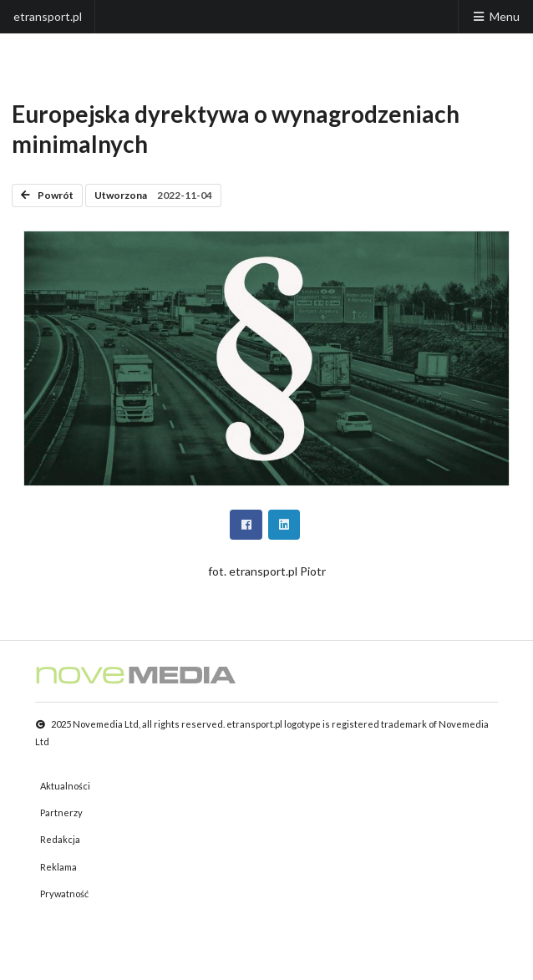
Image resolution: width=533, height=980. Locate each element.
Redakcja (60, 839)
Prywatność (64, 894)
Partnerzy (61, 812)
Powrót (47, 195)
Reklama (58, 867)
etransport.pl (48, 16)
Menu (495, 16)
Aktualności (65, 786)
